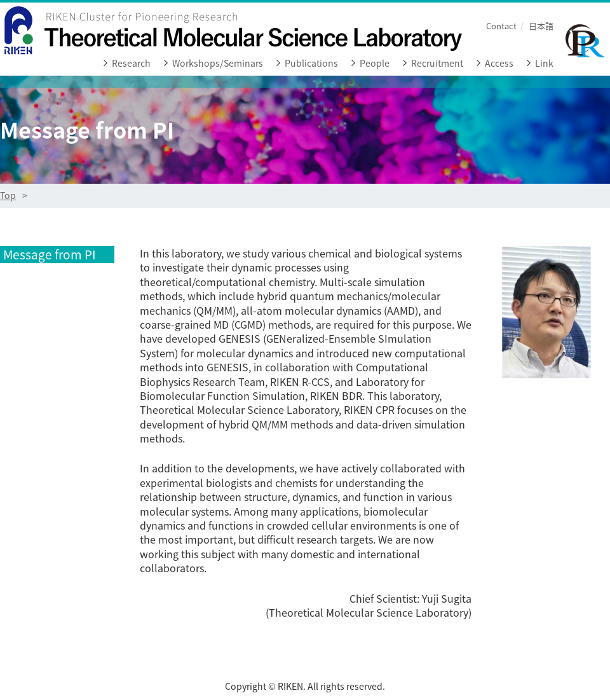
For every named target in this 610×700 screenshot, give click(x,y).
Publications (311, 63)
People (375, 63)
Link (544, 63)
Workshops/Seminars (218, 63)
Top (8, 196)
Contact (501, 26)
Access (499, 63)
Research (131, 63)
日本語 (541, 26)
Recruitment (437, 63)
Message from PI (50, 255)
